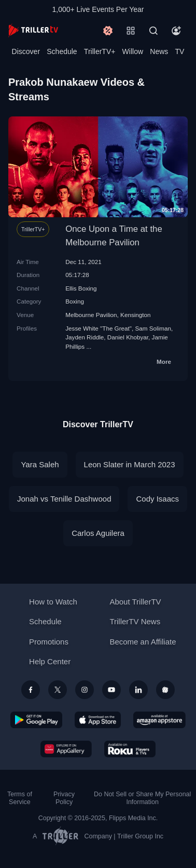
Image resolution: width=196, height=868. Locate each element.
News (159, 51)
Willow (133, 51)
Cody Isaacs (157, 499)
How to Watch (53, 602)
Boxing (75, 301)
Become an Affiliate (143, 642)
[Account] (176, 31)
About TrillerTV (135, 602)
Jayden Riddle (85, 337)
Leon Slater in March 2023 (130, 464)
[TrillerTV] (33, 30)
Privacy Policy (64, 798)
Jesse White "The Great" (99, 328)
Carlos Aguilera (98, 533)
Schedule (62, 51)
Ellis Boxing (81, 288)
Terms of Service (20, 798)
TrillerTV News (135, 621)
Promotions (49, 642)
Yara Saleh (40, 464)
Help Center (50, 661)
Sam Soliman (153, 328)
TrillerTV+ (100, 51)
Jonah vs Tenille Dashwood (64, 499)
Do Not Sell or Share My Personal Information (142, 798)
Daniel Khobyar (128, 337)
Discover (26, 51)
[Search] (153, 31)
